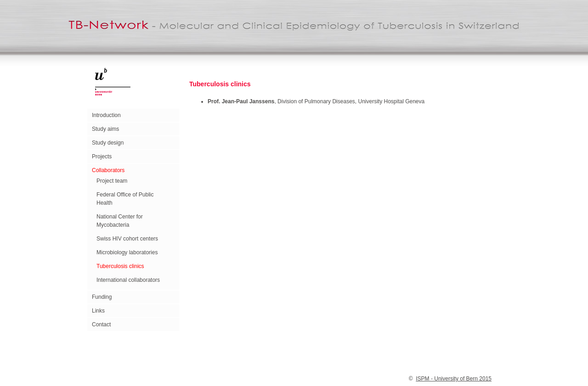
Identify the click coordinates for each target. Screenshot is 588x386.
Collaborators (108, 170)
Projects (102, 157)
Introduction (106, 115)
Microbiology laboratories (127, 252)
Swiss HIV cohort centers (127, 239)
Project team (112, 181)
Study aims (105, 129)
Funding (102, 297)
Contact (101, 324)
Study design (108, 143)
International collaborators (128, 280)
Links (98, 311)
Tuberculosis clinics (120, 266)
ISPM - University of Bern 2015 (454, 379)
